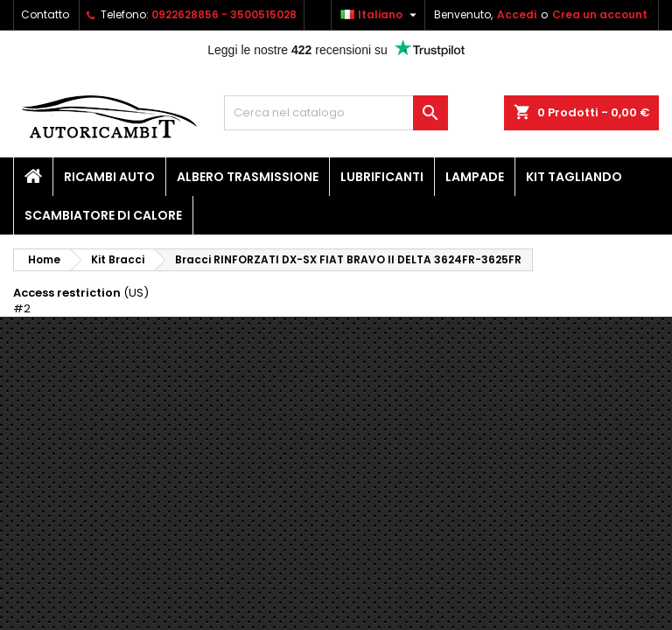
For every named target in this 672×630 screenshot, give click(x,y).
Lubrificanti (382, 177)
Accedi (517, 14)
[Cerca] (336, 113)
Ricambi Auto (109, 177)
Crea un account (600, 14)
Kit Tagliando (574, 177)
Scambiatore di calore (103, 215)
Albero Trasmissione (248, 177)
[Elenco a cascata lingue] (381, 15)
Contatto (45, 14)
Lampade (475, 177)
